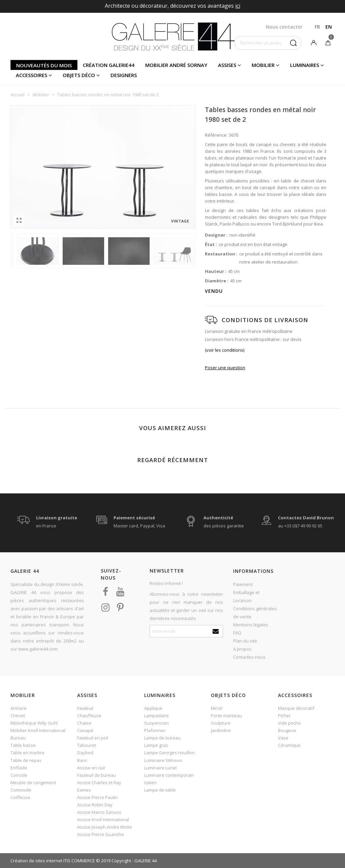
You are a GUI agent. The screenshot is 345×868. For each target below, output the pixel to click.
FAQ (237, 633)
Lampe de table (160, 790)
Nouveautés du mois (44, 65)
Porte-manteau (226, 716)
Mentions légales (251, 625)
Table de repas (26, 760)
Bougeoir (287, 730)
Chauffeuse (89, 716)
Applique (153, 708)
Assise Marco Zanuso (99, 812)
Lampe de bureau (162, 738)
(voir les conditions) (225, 350)
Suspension (156, 723)
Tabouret (87, 745)
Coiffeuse (20, 797)
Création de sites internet (36, 861)
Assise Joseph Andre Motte (105, 827)
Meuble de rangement (33, 783)
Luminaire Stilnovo (163, 760)
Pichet (284, 716)
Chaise (84, 723)
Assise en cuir (91, 768)
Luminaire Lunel (160, 768)
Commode (21, 790)
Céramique (289, 745)
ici (238, 6)
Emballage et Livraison (246, 596)
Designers (124, 75)
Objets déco (79, 75)
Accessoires (32, 75)
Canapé (85, 730)
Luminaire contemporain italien (169, 779)
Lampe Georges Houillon (169, 753)
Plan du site (245, 641)
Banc (82, 760)
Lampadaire (156, 716)
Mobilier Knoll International (38, 730)
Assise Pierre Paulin (98, 797)
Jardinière (221, 730)
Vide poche (289, 723)
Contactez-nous (249, 657)
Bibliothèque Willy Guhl (34, 723)
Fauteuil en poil (93, 738)
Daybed (85, 753)
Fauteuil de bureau (97, 775)
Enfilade (19, 768)
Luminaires (305, 65)
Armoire (19, 708)
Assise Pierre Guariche (101, 834)
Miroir (217, 708)
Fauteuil (85, 708)
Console (19, 775)
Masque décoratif (296, 708)
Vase (283, 738)
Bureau (18, 738)
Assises (227, 65)
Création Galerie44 (109, 65)
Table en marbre (27, 753)
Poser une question (225, 368)
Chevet (18, 716)
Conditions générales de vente (255, 613)
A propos (242, 649)
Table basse (23, 745)
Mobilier (263, 65)
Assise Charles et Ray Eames (99, 786)
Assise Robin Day (95, 805)
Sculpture (221, 723)
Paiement (243, 584)
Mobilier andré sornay (176, 65)
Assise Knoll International (103, 820)
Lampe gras (156, 745)
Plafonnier (155, 730)
